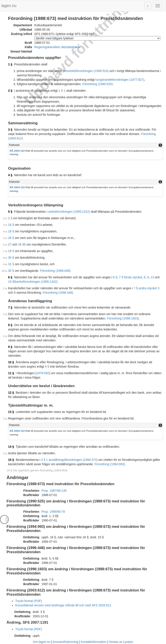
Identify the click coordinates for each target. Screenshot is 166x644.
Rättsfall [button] (14, 145)
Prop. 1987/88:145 (54, 491)
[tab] (86, 145)
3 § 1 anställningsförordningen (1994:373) (69, 460)
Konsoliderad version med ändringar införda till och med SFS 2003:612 (63, 605)
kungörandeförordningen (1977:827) (120, 80)
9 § (10, 347)
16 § (11, 225)
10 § (11, 362)
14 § (11, 447)
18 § (11, 231)
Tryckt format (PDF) (29, 601)
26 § (11, 238)
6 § (10, 277)
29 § (11, 251)
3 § (10, 130)
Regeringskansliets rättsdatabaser (57, 47)
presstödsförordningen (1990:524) (86, 71)
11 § (11, 373)
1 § (10, 64)
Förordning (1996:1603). (123, 318)
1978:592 (43, 373)
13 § (11, 412)
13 (152, 277)
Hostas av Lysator (121, 642)
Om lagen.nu (42, 642)
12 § (11, 393)
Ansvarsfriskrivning (66, 642)
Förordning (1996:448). (56, 271)
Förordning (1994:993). (110, 464)
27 (10, 244)
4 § (10, 175)
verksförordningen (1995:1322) (69, 212)
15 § (11, 460)
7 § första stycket (130, 277)
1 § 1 (62, 91)
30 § (11, 258)
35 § (11, 271)
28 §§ (22, 244)
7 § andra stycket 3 (146, 288)
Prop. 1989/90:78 (53, 512)
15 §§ (12, 282)
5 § (10, 212)
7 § (10, 307)
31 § (11, 264)
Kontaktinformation (94, 642)
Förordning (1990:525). (98, 84)
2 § (10, 91)
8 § (10, 325)
